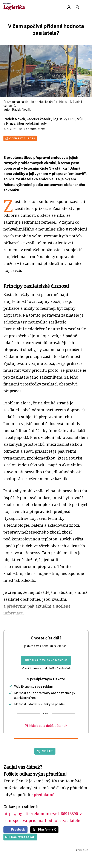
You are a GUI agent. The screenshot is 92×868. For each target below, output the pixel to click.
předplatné (44, 795)
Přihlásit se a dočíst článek (46, 726)
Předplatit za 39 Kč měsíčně (46, 660)
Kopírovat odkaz (23, 837)
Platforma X (47, 829)
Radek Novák (21, 110)
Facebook (18, 829)
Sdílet (48, 751)
